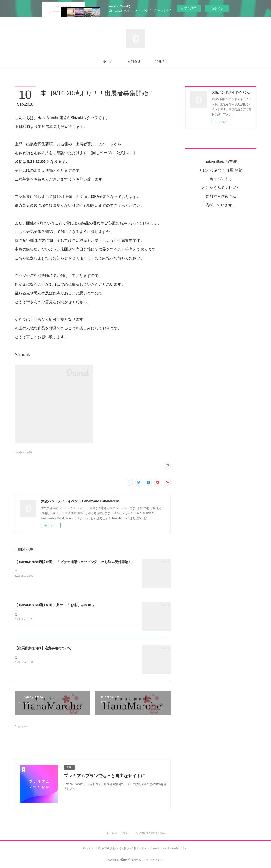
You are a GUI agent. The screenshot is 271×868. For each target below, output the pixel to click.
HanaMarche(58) (24, 452)
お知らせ (134, 61)
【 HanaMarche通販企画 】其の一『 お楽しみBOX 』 (55, 605)
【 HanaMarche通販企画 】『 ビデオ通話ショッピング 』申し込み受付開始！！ (75, 562)
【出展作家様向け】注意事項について (43, 648)
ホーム (108, 61)
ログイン (217, 8)
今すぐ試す (189, 8)
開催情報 (162, 61)
